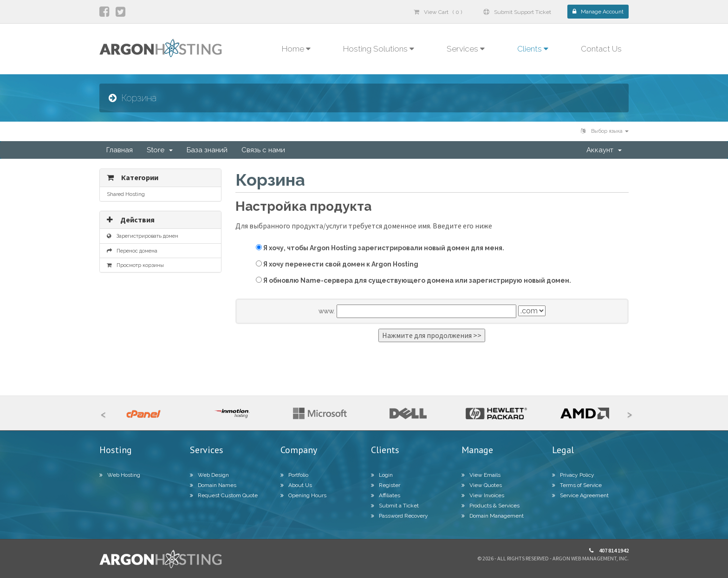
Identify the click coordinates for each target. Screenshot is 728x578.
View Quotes (482, 485)
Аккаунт (604, 150)
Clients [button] (533, 49)
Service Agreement (580, 495)
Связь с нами (263, 150)
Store (160, 150)
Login (382, 475)
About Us (296, 485)
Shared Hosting (126, 194)
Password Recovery (400, 516)
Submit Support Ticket (517, 12)
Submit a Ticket (395, 506)
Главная (120, 150)
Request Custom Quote (224, 495)
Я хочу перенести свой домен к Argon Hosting (337, 264)
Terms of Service (577, 485)
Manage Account (598, 12)
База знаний (207, 150)
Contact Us (601, 49)
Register (386, 485)
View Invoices (483, 495)
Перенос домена (132, 251)
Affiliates (386, 495)
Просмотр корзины (135, 265)
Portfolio (294, 475)
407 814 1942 (609, 550)
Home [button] (296, 49)
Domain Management (493, 516)
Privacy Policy (573, 475)
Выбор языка (605, 131)
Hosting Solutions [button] (379, 49)
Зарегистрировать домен (143, 236)
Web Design (209, 475)
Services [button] (466, 49)
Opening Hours (303, 495)
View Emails (481, 475)
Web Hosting (120, 475)
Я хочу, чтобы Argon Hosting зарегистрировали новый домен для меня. (380, 248)
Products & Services (491, 506)
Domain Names (213, 485)
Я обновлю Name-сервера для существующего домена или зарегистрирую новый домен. (413, 280)
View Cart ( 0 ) (438, 12)
